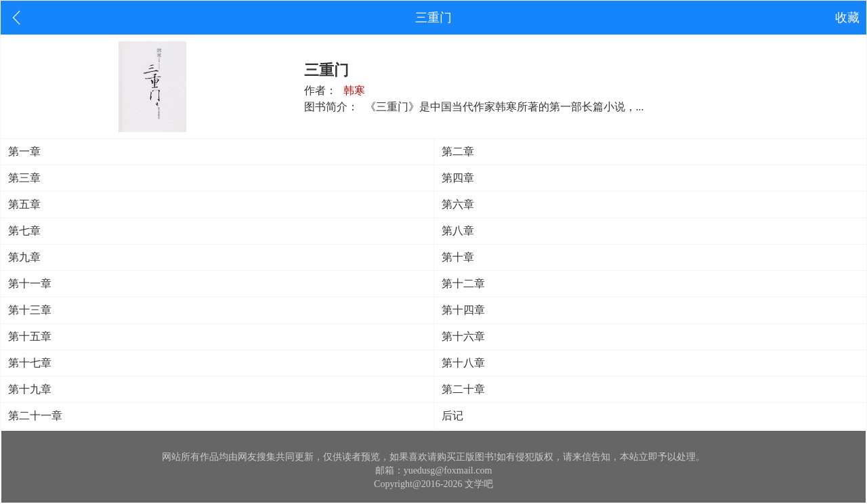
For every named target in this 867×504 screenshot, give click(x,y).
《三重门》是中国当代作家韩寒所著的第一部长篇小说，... (505, 107)
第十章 (458, 257)
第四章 (458, 178)
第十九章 (30, 389)
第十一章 (30, 283)
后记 (452, 416)
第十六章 (463, 336)
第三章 (24, 178)
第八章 (458, 231)
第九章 (24, 257)
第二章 (458, 151)
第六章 (458, 204)
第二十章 (463, 389)
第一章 (24, 151)
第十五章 (30, 336)
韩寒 (354, 90)
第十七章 (30, 363)
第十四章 (463, 310)
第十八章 (463, 363)
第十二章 (463, 283)
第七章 (24, 231)
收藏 (847, 18)
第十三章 (30, 310)
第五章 (24, 204)
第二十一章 (35, 416)
